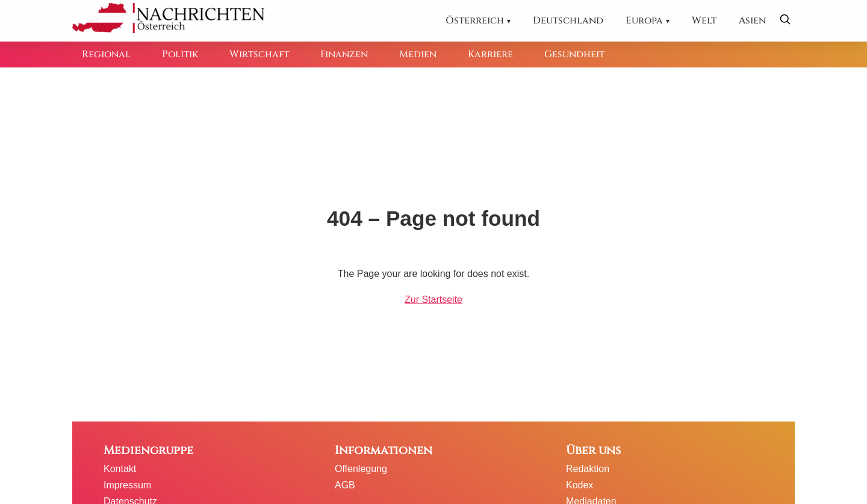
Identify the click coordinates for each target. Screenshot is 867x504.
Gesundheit (574, 54)
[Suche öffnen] (785, 21)
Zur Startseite (433, 300)
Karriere (490, 54)
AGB (345, 485)
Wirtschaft (259, 54)
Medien (418, 54)
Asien (752, 20)
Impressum (127, 485)
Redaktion (588, 469)
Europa (644, 20)
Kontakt (120, 469)
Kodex (580, 485)
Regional (106, 54)
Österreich (475, 20)
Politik (180, 54)
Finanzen (344, 54)
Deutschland (568, 20)
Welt (704, 20)
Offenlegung (361, 469)
